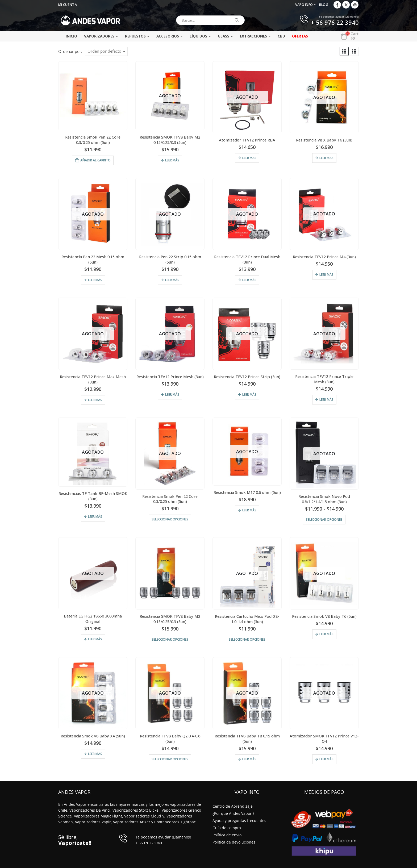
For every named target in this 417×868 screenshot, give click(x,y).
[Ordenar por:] (106, 51)
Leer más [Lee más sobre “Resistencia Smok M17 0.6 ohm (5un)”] (249, 510)
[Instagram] (355, 5)
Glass (224, 36)
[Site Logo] (91, 20)
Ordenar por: (70, 51)
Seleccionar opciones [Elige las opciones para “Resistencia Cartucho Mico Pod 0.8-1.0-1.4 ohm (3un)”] (247, 639)
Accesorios (168, 36)
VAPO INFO (304, 5)
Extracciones (253, 36)
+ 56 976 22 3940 (335, 23)
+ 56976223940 (149, 843)
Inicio (71, 36)
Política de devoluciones (234, 842)
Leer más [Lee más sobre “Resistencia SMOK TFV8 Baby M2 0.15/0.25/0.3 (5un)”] (172, 160)
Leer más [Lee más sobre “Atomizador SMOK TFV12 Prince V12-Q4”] (326, 759)
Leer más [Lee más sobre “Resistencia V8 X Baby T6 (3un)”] (326, 158)
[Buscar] (237, 20)
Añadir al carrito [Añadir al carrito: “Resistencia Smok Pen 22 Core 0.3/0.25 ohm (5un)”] (95, 160)
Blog (324, 5)
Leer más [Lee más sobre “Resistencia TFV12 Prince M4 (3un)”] (326, 275)
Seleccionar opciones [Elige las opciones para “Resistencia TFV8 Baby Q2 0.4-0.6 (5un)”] (170, 759)
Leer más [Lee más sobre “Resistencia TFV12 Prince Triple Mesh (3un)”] (326, 400)
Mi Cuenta (68, 5)
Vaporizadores (99, 36)
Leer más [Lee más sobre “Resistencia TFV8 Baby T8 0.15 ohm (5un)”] (249, 759)
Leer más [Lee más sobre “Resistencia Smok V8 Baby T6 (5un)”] (326, 634)
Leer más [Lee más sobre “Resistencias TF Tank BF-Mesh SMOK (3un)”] (95, 517)
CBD (281, 36)
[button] (344, 51)
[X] (346, 5)
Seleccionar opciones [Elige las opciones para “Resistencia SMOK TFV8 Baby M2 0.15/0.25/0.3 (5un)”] (170, 639)
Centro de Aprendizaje (233, 806)
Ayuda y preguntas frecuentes (239, 821)
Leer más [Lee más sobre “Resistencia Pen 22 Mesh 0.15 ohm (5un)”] (95, 280)
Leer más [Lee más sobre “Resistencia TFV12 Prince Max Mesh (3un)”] (95, 400)
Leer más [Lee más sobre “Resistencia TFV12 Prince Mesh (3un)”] (172, 395)
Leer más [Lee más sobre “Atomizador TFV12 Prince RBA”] (249, 158)
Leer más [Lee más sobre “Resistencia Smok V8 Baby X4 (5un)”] (95, 754)
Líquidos (198, 36)
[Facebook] (337, 5)
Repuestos (135, 36)
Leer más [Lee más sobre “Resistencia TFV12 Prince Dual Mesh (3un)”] (249, 280)
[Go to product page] (93, 96)
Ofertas (300, 36)
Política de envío (227, 835)
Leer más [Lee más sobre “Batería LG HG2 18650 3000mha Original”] (95, 639)
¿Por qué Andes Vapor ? (233, 813)
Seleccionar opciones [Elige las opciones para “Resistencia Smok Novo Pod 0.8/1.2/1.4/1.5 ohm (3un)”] (324, 519)
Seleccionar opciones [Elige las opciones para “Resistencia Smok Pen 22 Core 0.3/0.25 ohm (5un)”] (170, 519)
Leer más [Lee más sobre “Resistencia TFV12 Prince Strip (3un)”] (249, 395)
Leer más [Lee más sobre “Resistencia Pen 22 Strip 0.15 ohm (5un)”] (172, 280)
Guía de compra (227, 828)
